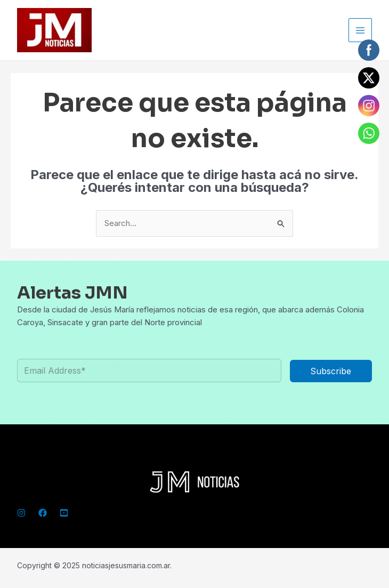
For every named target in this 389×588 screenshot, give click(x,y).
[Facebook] (43, 513)
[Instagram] (21, 513)
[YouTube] (64, 513)
